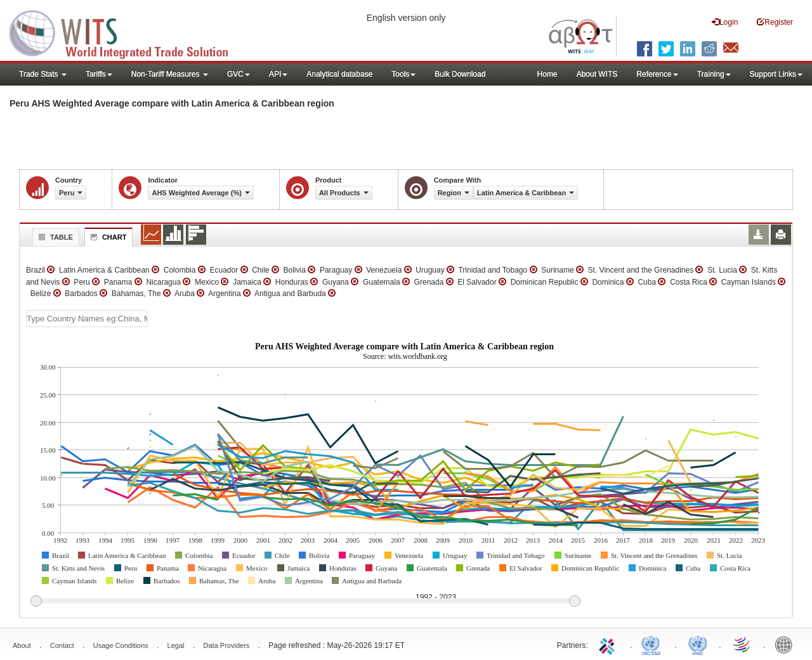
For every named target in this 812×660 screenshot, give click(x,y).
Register (775, 22)
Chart (107, 237)
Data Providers (227, 645)
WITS (127, 32)
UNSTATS (698, 644)
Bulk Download (460, 74)
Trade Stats (43, 74)
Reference (657, 74)
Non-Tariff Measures (170, 74)
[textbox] (87, 319)
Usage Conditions (121, 645)
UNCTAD (653, 644)
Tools (403, 74)
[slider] (305, 602)
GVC (239, 74)
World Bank (787, 644)
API (278, 74)
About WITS (597, 74)
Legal (176, 645)
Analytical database (339, 74)
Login (725, 22)
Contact (62, 645)
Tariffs (99, 74)
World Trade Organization (742, 644)
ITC (609, 644)
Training (714, 74)
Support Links (776, 74)
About (22, 645)
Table (54, 237)
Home (547, 74)
